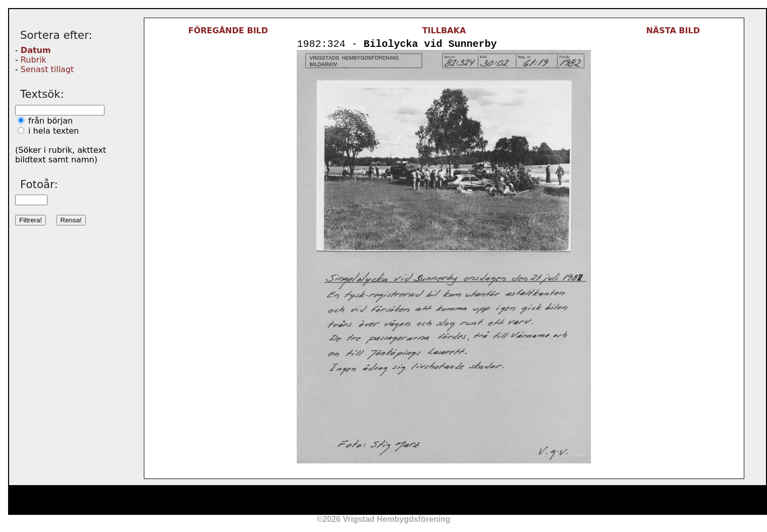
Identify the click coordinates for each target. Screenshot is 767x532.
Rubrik (34, 60)
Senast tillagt (47, 69)
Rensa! (71, 220)
